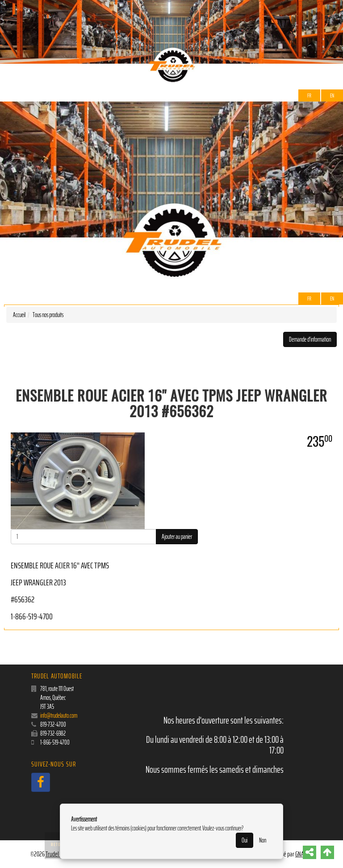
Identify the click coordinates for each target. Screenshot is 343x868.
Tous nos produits (48, 315)
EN (332, 95)
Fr (309, 95)
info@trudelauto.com (59, 716)
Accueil (19, 315)
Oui (245, 840)
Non (263, 840)
